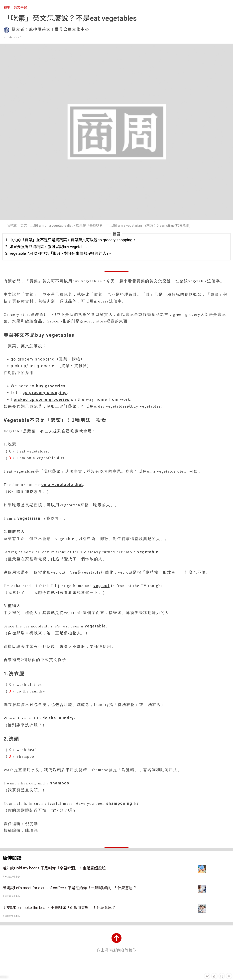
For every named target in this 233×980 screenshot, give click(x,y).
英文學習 (20, 7)
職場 (7, 7)
